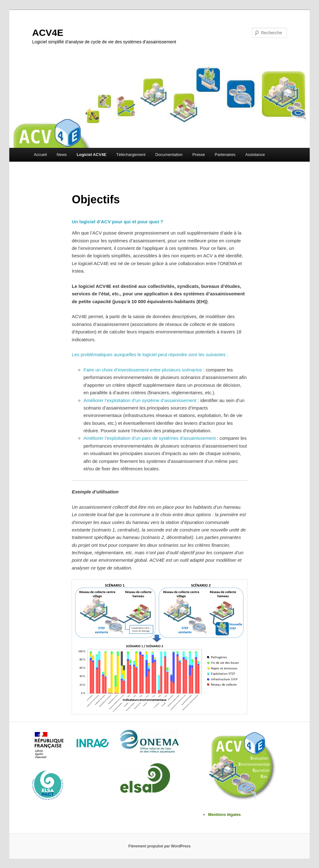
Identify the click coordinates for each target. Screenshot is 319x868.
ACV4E (48, 33)
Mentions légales (224, 815)
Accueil (40, 155)
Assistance (255, 155)
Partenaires (225, 155)
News (62, 155)
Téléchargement (131, 155)
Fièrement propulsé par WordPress (159, 846)
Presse (198, 155)
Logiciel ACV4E (92, 155)
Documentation (169, 155)
